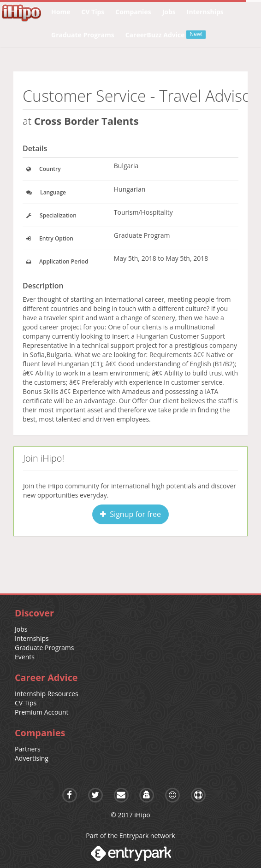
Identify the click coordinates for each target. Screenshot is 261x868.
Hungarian (130, 189)
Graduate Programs (44, 648)
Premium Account (42, 712)
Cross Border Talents (86, 121)
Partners (28, 749)
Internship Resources (47, 694)
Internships (32, 638)
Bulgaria (126, 166)
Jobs (21, 629)
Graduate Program (142, 235)
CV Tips (26, 703)
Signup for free (130, 514)
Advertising (32, 758)
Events (25, 657)
